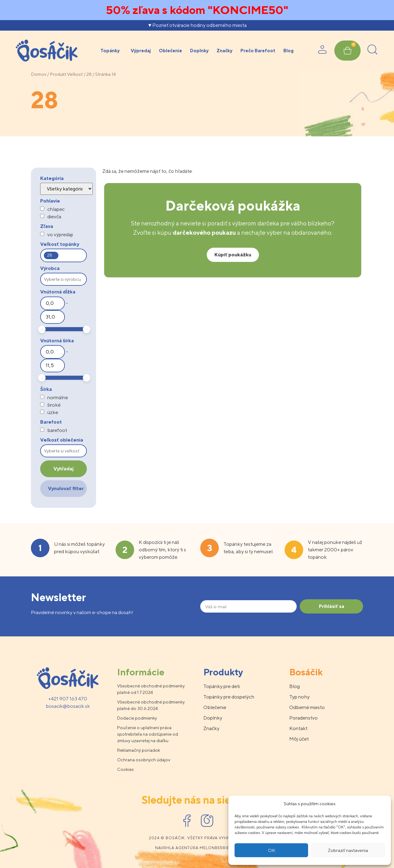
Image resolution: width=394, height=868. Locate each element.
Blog (288, 51)
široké (54, 405)
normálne (58, 398)
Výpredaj (141, 51)
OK (271, 850)
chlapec (56, 209)
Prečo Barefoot (258, 51)
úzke (53, 413)
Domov (39, 74)
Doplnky (199, 51)
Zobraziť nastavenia (348, 850)
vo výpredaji (60, 235)
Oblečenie (170, 51)
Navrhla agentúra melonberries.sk (197, 848)
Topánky (112, 51)
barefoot (57, 430)
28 (89, 74)
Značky (225, 51)
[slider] (42, 329)
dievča (54, 217)
